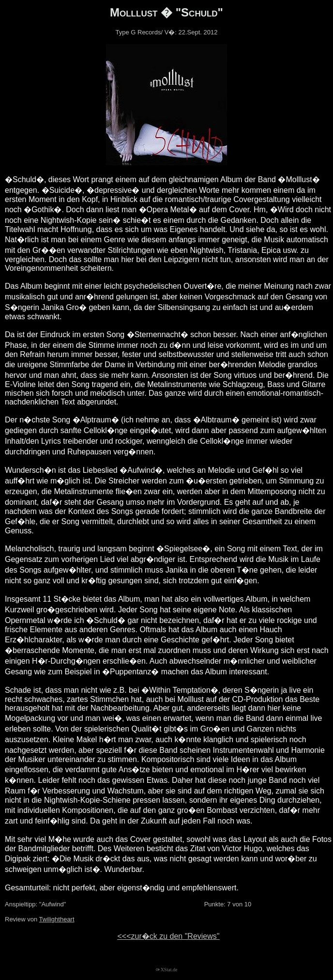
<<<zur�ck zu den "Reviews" (168, 936)
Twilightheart (57, 919)
